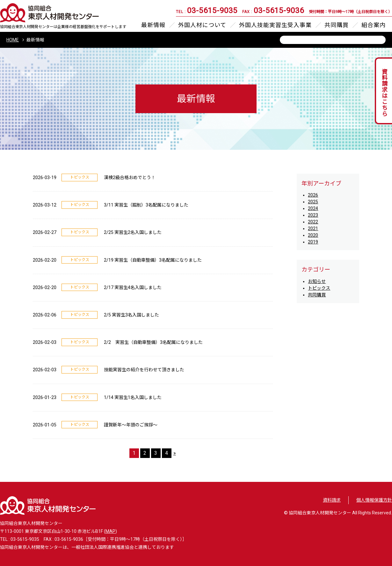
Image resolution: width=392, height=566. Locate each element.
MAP (110, 531)
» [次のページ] (175, 453)
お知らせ (317, 281)
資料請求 (332, 500)
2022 (313, 222)
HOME (13, 40)
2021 (313, 229)
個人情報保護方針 (374, 500)
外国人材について (202, 25)
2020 (313, 235)
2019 (313, 242)
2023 (313, 215)
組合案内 (374, 25)
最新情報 (153, 25)
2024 (313, 208)
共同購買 (337, 25)
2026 (313, 195)
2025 (313, 202)
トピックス (319, 288)
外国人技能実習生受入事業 (275, 25)
